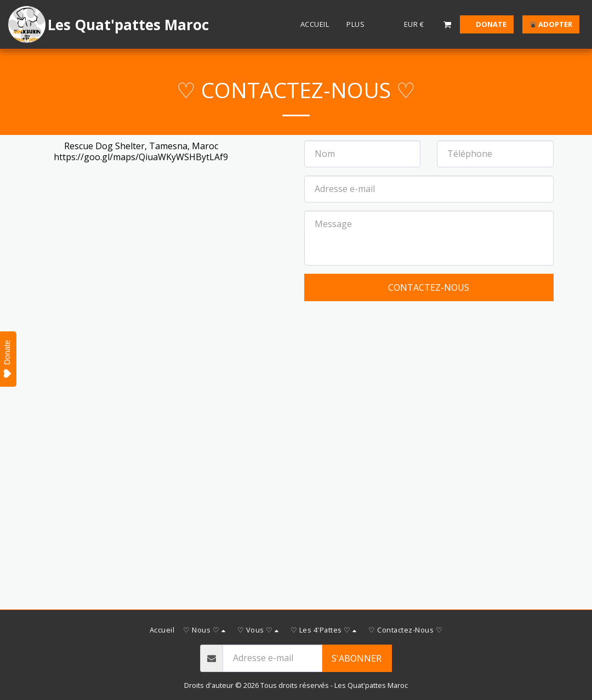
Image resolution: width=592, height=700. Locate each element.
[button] (447, 24)
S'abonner (357, 658)
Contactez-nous (429, 287)
